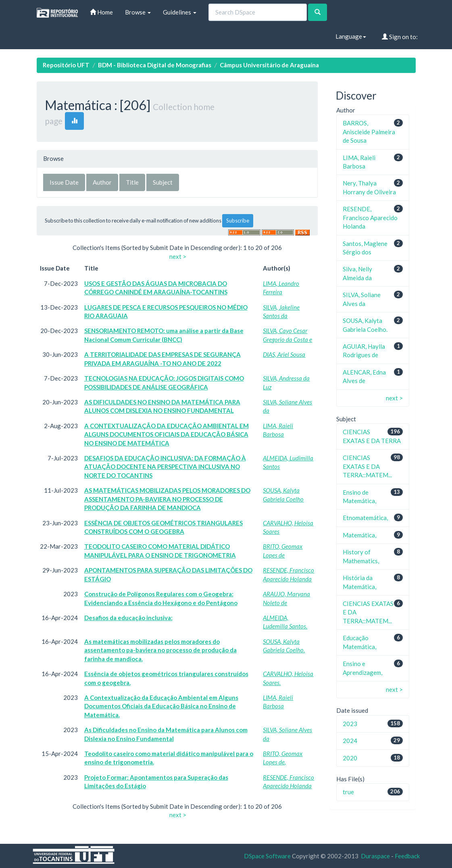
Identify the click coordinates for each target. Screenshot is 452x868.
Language (351, 36)
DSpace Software (267, 856)
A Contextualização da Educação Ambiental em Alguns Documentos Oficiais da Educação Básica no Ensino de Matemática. (161, 706)
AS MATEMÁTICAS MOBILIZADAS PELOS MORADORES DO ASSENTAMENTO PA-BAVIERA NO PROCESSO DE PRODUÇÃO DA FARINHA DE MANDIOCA (167, 499)
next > (178, 256)
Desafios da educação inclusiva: (128, 618)
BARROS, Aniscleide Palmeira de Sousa (369, 132)
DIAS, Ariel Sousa (284, 354)
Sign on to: (400, 37)
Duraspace (375, 856)
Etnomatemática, (365, 518)
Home (101, 12)
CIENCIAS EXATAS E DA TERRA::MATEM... (367, 466)
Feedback (407, 856)
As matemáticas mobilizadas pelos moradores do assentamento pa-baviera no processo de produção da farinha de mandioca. (160, 650)
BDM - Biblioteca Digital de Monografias (155, 65)
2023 (350, 724)
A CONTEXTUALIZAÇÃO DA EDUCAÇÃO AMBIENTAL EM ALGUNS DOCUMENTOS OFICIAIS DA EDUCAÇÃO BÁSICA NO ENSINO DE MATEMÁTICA (167, 434)
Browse (138, 12)
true (348, 792)
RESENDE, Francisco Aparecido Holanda (370, 218)
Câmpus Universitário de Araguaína (269, 65)
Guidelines (180, 12)
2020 (350, 758)
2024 (350, 741)
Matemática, (359, 535)
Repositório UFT (66, 65)
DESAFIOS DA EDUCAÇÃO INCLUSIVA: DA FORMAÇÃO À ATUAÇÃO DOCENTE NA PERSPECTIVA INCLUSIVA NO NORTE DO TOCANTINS (165, 467)
